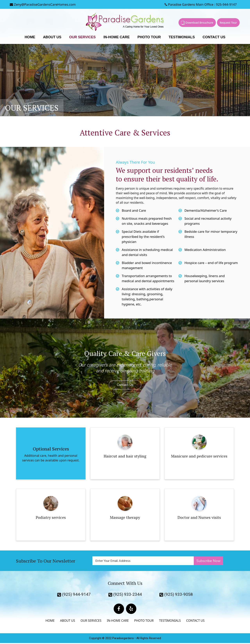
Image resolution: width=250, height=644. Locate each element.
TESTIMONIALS (182, 37)
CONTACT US (214, 37)
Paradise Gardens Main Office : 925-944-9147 (200, 4)
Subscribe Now (208, 561)
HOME (30, 37)
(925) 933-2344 (125, 595)
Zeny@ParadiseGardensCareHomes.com (43, 4)
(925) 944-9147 (74, 595)
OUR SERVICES (82, 37)
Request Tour (228, 23)
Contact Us (125, 385)
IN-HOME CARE (117, 37)
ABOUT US (52, 37)
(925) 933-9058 (176, 595)
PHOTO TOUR (149, 37)
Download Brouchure (197, 23)
